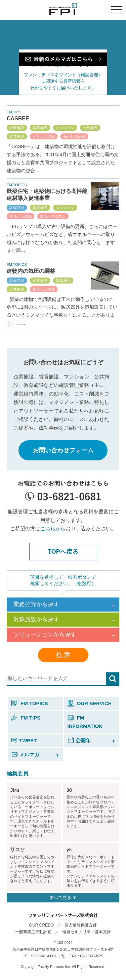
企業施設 (17, 128)
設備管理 (17, 208)
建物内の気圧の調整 (31, 271)
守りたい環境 (44, 136)
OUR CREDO (41, 925)
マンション (65, 128)
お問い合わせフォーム (63, 450)
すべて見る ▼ (63, 898)
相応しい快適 (44, 289)
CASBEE (18, 119)
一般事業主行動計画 (33, 932)
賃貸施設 (40, 128)
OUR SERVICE (90, 703)
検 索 (63, 655)
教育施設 (17, 136)
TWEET (24, 740)
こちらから (53, 528)
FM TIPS (26, 718)
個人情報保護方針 (81, 925)
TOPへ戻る (63, 552)
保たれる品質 (74, 136)
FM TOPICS (30, 703)
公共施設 (90, 128)
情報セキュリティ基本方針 (87, 932)
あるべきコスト (53, 216)
